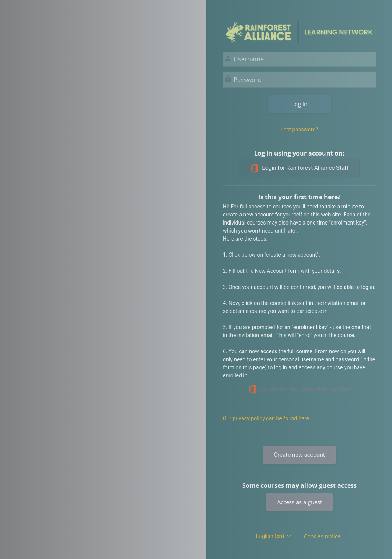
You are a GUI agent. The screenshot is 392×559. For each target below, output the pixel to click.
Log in (299, 104)
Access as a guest (300, 502)
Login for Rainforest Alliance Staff (299, 168)
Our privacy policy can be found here (266, 418)
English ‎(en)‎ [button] (270, 536)
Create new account (299, 455)
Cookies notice (322, 536)
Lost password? (299, 130)
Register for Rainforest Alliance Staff (300, 389)
